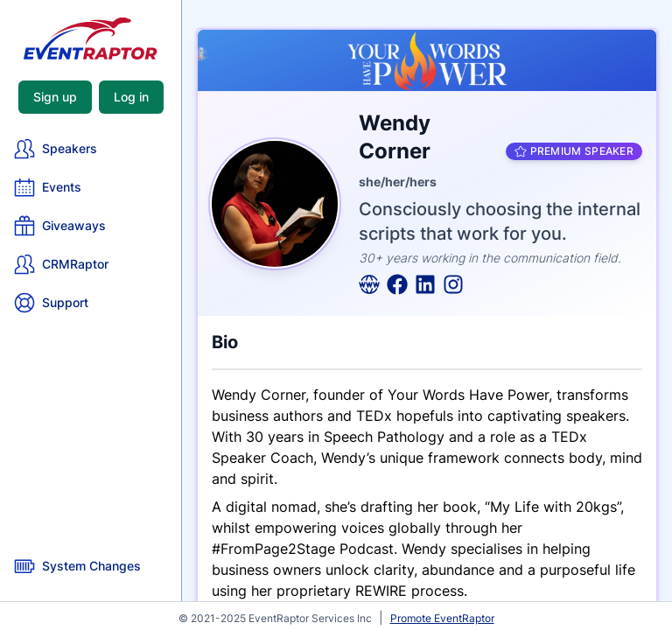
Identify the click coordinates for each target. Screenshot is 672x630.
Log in (131, 97)
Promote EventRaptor (442, 618)
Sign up (55, 97)
